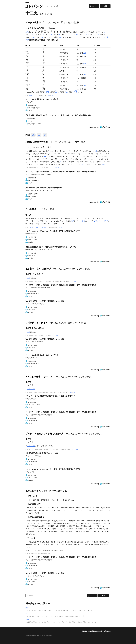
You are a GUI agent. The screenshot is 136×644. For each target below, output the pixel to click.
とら (43, 35)
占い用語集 (31, 209)
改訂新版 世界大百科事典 (39, 269)
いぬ (33, 37)
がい (39, 135)
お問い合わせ (107, 631)
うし (33, 35)
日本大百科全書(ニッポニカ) (39, 377)
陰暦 (33, 135)
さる (97, 35)
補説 (28, 40)
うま (77, 35)
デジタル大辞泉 (33, 22)
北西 (84, 85)
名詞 (45, 135)
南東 (84, 64)
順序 (72, 221)
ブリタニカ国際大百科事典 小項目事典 (44, 434)
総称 (44, 156)
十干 (61, 162)
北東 (84, 53)
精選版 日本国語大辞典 (37, 142)
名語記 (82, 164)
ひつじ (87, 35)
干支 (29, 278)
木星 (95, 151)
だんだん (97, 221)
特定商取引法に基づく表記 (95, 631)
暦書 (103, 164)
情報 (49, 95)
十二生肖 (105, 221)
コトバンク (34, 6)
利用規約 (84, 631)
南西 (84, 75)
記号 (83, 221)
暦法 (27, 32)
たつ (60, 35)
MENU (27, 2)
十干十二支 (31, 389)
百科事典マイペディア (37, 323)
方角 (60, 37)
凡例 (52, 95)
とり (107, 35)
